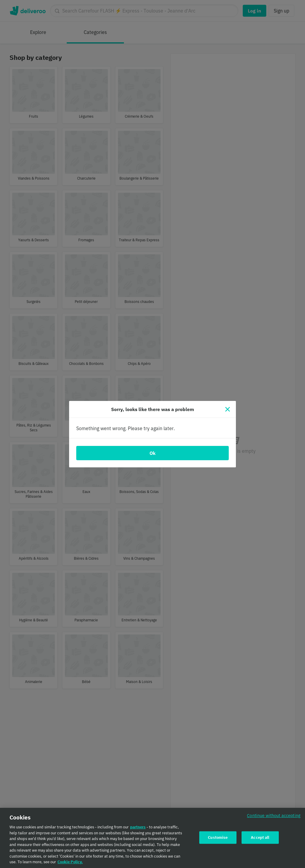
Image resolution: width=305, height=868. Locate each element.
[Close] (228, 409)
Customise (218, 838)
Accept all (260, 838)
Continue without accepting (274, 816)
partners (138, 828)
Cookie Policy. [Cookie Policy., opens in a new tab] (70, 862)
